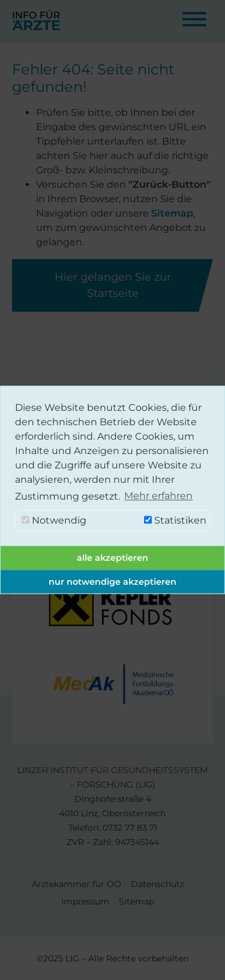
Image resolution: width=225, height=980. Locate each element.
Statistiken (175, 521)
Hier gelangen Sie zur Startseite (113, 285)
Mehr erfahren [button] (158, 496)
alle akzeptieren (112, 558)
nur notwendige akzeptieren (112, 582)
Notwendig (54, 521)
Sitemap (172, 213)
